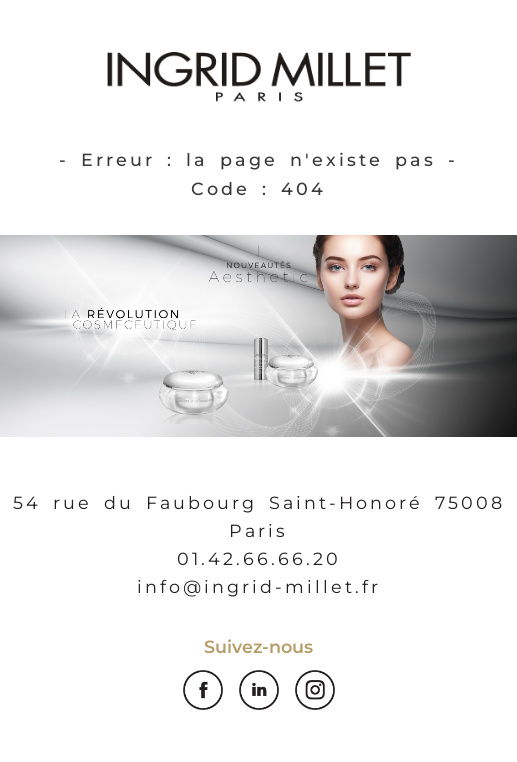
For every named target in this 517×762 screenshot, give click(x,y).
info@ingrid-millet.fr (259, 586)
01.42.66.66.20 (259, 558)
